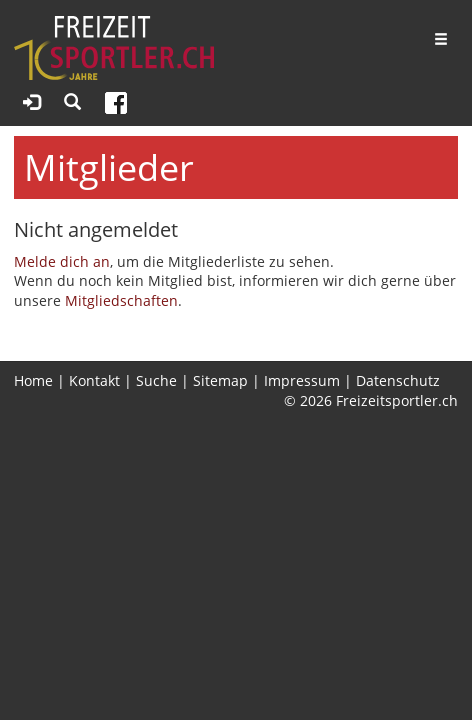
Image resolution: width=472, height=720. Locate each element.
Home (33, 380)
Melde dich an (62, 261)
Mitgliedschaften (121, 300)
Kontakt (94, 380)
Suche (156, 380)
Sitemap (220, 380)
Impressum (302, 380)
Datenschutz (398, 380)
